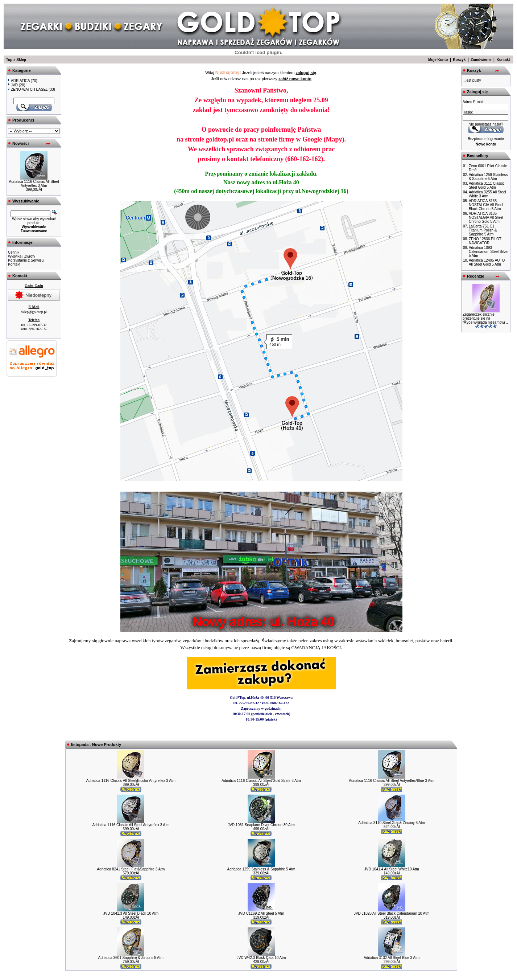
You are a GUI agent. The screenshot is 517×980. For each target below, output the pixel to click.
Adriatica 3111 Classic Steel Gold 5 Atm (487, 185)
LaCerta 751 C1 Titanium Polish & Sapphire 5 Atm (483, 230)
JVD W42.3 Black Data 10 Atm (261, 958)
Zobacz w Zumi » (261, 732)
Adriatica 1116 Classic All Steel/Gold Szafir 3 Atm (261, 781)
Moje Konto (438, 60)
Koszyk (459, 60)
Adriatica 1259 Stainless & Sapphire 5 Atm (261, 869)
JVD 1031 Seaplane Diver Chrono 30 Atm (261, 825)
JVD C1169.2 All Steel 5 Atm (261, 913)
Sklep (21, 60)
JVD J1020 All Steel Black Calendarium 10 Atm (392, 913)
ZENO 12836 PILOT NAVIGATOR (485, 241)
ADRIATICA (19, 81)
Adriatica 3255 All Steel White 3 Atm (487, 194)
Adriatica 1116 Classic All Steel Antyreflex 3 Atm (34, 184)
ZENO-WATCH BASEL (28, 89)
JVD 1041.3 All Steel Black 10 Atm (131, 913)
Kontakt (503, 60)
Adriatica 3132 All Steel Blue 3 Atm (392, 958)
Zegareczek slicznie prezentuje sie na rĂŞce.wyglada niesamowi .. (485, 318)
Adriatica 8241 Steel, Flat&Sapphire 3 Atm (131, 869)
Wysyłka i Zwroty (22, 256)
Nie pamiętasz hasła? (486, 124)
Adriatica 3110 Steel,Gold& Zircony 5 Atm (392, 823)
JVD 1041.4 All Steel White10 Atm (392, 869)
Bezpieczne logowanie (486, 139)
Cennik (14, 252)
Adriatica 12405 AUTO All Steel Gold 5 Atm (487, 262)
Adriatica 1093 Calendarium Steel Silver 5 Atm (489, 252)
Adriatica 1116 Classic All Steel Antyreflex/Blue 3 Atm (392, 781)
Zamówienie (481, 60)
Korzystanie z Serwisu (26, 260)
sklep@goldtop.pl (34, 312)
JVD (13, 85)
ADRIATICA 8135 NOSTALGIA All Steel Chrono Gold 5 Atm (486, 218)
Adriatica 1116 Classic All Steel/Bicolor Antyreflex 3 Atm (131, 781)
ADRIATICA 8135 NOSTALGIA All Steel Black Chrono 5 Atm (486, 205)
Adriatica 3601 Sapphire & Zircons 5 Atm (131, 958)
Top (9, 60)
